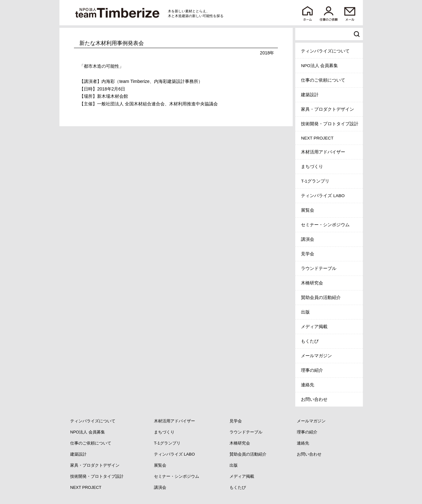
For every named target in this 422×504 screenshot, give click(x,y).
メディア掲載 (314, 327)
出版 (305, 312)
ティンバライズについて (325, 51)
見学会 (308, 254)
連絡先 (308, 385)
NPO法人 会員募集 (319, 66)
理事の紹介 (312, 370)
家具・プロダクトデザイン (327, 109)
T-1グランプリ (315, 181)
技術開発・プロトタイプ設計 (330, 124)
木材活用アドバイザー (323, 152)
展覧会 (308, 210)
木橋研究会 (312, 283)
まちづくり (312, 167)
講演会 (308, 239)
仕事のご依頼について (323, 80)
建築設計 (310, 95)
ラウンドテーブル (319, 268)
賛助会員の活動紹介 (321, 298)
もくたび (310, 341)
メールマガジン (316, 356)
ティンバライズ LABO (323, 196)
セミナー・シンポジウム (325, 225)
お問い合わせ (314, 399)
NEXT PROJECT (317, 138)
